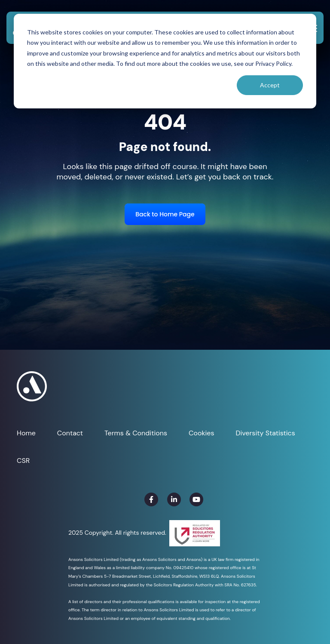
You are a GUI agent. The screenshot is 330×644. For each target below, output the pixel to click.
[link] (151, 499)
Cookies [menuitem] (201, 433)
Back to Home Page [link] (165, 214)
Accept (270, 85)
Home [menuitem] (26, 433)
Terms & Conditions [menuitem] (136, 433)
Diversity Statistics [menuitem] (265, 433)
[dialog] (165, 61)
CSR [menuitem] (23, 461)
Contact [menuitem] (70, 433)
